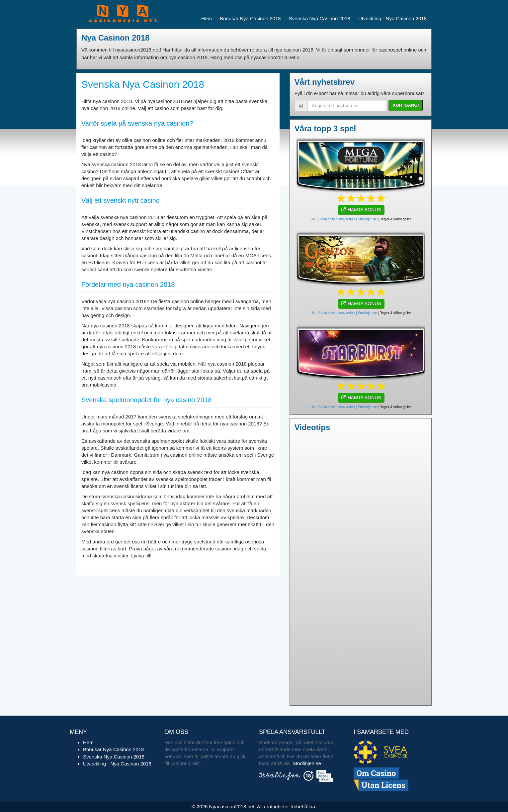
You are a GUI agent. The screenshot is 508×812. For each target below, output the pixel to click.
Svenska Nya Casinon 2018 (320, 18)
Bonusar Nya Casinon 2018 (250, 18)
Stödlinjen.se (307, 763)
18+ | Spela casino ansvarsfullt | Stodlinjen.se (343, 219)
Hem (207, 18)
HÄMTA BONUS (361, 210)
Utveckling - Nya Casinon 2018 (392, 18)
